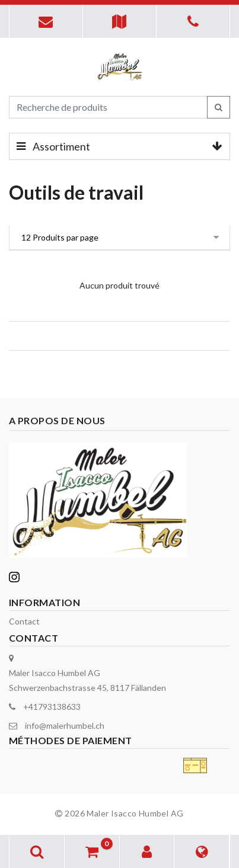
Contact (24, 621)
